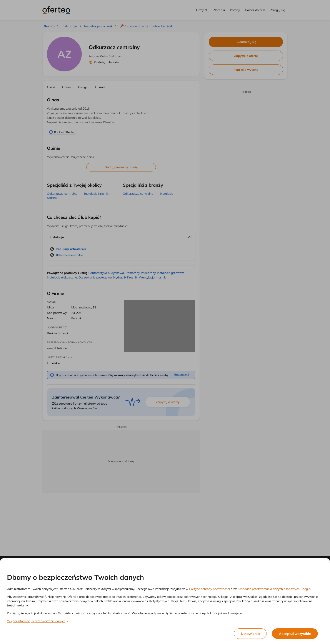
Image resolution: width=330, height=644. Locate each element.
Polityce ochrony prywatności (209, 589)
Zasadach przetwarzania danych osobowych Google (274, 589)
